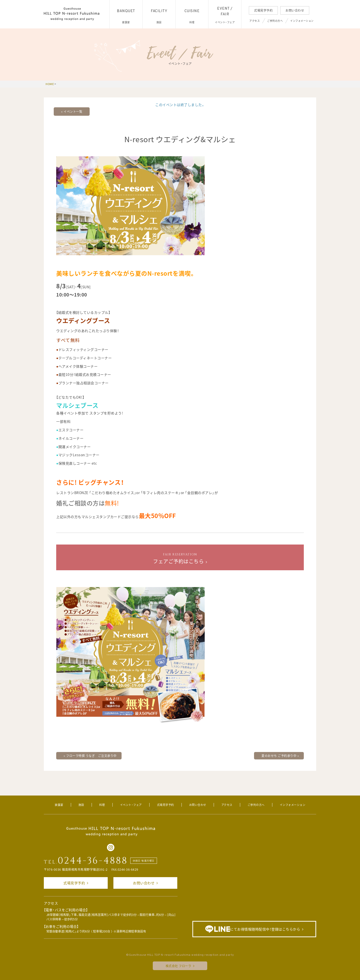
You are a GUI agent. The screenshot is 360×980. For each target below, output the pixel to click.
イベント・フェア (131, 805)
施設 (81, 805)
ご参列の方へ (275, 21)
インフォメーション (302, 21)
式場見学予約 (263, 10)
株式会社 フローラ (179, 966)
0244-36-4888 (93, 861)
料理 (102, 805)
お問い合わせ (295, 10)
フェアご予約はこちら (178, 559)
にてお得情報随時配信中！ (253, 929)
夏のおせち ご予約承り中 (280, 756)
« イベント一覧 (72, 112)
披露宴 (59, 805)
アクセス (255, 21)
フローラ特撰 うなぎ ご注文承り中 (90, 756)
